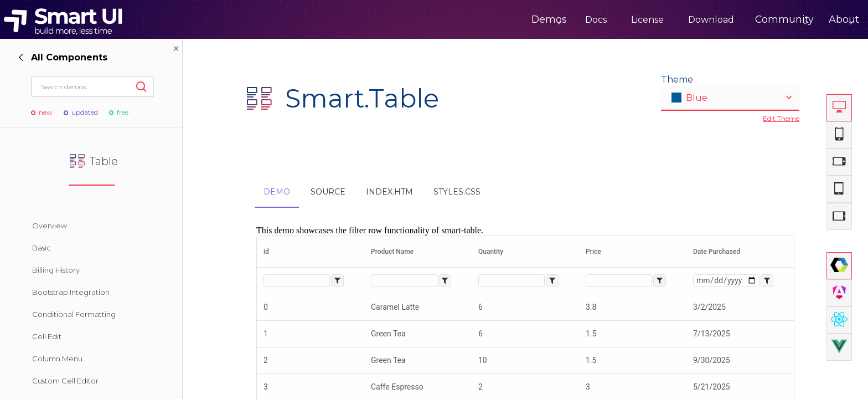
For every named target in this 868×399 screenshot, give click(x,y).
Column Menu (57, 359)
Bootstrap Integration (71, 292)
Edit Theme (781, 118)
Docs (557, 20)
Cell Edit (47, 336)
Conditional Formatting (74, 314)
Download (672, 20)
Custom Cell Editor (65, 381)
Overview (50, 226)
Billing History (56, 270)
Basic (42, 248)
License (608, 20)
